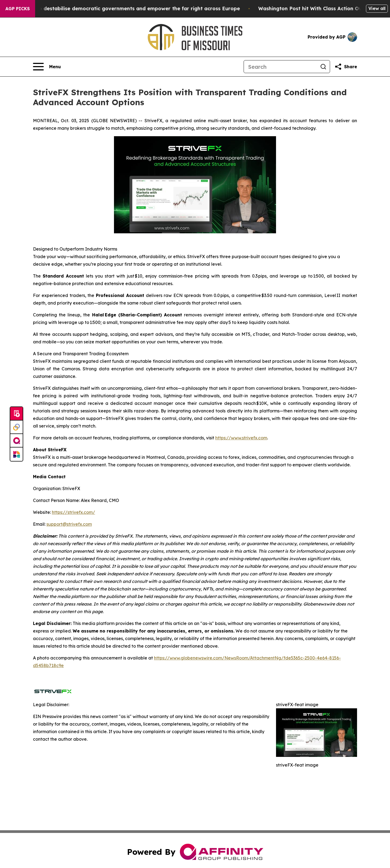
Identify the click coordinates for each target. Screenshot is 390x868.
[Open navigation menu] (47, 67)
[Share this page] (346, 67)
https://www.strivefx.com (241, 438)
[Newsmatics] (16, 454)
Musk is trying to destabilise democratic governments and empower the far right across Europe (127, 8)
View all (377, 8)
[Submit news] (16, 414)
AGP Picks (18, 9)
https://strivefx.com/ (73, 512)
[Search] (280, 67)
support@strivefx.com (69, 524)
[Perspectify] (16, 427)
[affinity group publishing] (16, 441)
